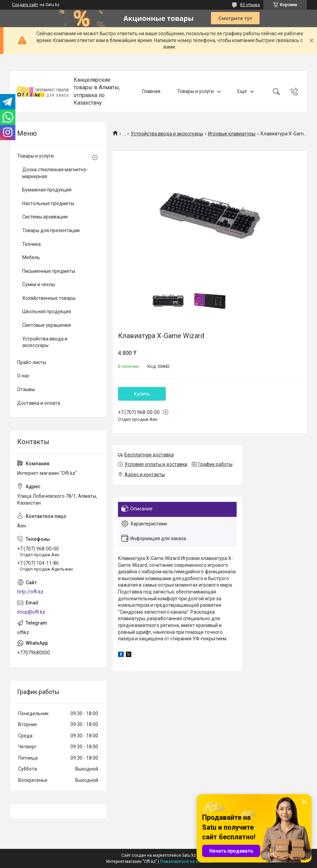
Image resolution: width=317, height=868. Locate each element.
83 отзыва (250, 5)
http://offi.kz (30, 592)
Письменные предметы (49, 271)
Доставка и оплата (39, 403)
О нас (23, 376)
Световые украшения (47, 325)
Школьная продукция (47, 311)
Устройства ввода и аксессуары (167, 134)
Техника (31, 244)
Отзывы (26, 389)
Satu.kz (189, 855)
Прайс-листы (32, 362)
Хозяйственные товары (49, 298)
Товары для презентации (51, 230)
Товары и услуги (195, 91)
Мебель (31, 257)
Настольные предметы (48, 203)
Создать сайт (25, 5)
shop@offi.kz (31, 612)
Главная (151, 91)
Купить (142, 394)
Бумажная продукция (47, 190)
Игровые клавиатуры (232, 134)
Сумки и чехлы (39, 284)
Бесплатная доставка (149, 455)
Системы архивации (45, 217)
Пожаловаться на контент (185, 862)
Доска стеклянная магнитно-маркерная (55, 173)
